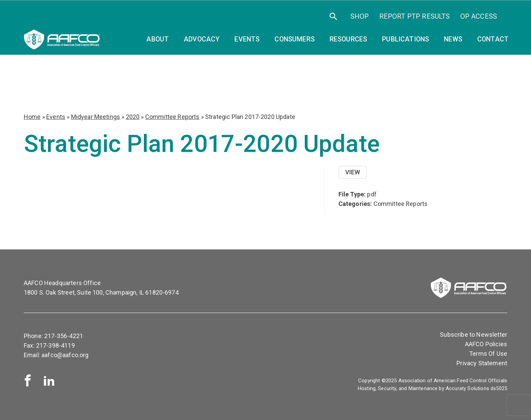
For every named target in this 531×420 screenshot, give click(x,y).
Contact (493, 39)
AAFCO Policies (486, 344)
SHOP (360, 16)
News (453, 39)
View (353, 172)
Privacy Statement (482, 363)
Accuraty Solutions (467, 388)
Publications (405, 39)
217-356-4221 (64, 336)
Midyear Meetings (96, 117)
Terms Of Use (488, 354)
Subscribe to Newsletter (474, 335)
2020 (133, 117)
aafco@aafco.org (65, 355)
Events (56, 117)
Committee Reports (172, 117)
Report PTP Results (415, 16)
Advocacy (202, 39)
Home (32, 117)
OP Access (479, 16)
